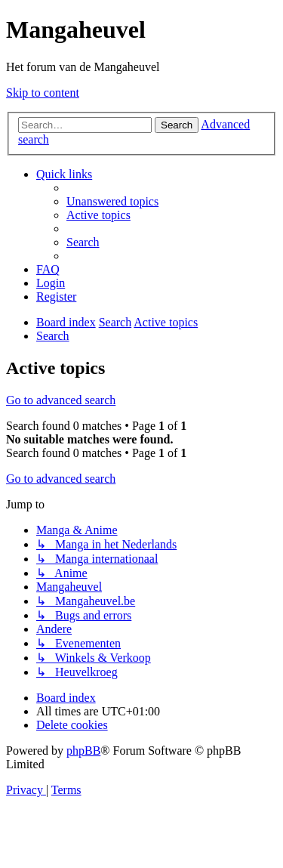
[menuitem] (112, 201)
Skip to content (43, 93)
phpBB (83, 751)
